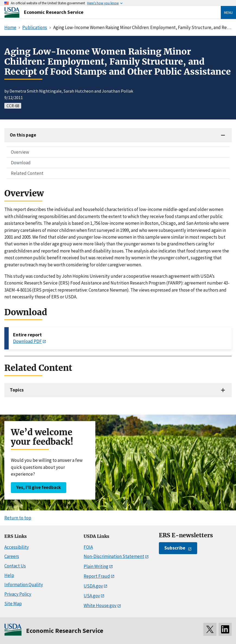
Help (9, 575)
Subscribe (175, 548)
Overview (20, 152)
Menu (228, 12)
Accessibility (17, 547)
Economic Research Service (54, 12)
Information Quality (24, 585)
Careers (12, 556)
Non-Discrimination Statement (114, 556)
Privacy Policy (18, 594)
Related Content (27, 173)
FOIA (88, 547)
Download (21, 163)
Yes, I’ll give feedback (39, 487)
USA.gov (92, 596)
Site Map (13, 604)
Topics (17, 390)
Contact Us (15, 566)
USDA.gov (93, 586)
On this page (23, 135)
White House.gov (100, 605)
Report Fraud (97, 576)
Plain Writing (96, 566)
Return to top (18, 518)
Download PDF (27, 341)
